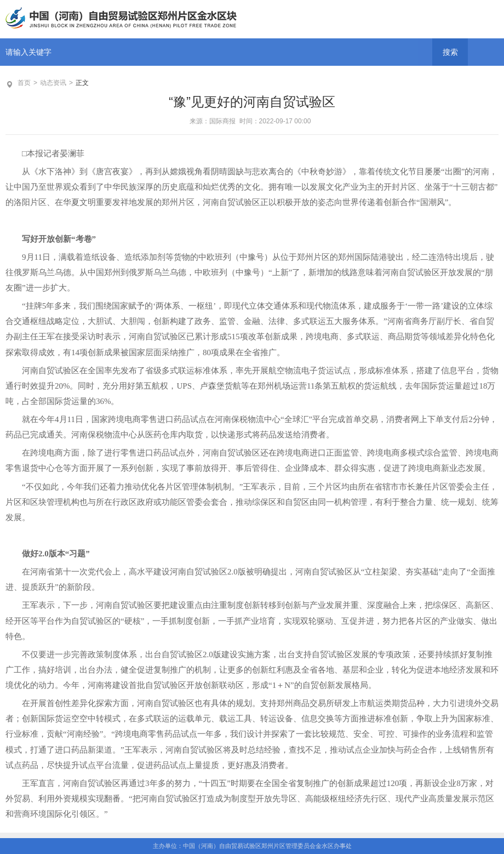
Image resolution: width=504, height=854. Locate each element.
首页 (24, 83)
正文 (82, 83)
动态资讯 (53, 83)
